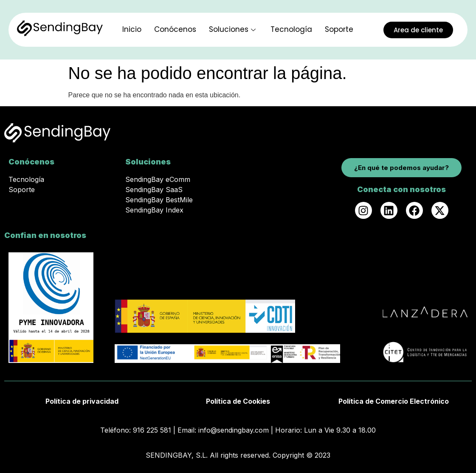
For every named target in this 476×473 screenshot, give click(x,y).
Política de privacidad (82, 401)
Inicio (132, 29)
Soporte (339, 29)
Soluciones (233, 29)
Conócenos (175, 29)
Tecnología (291, 29)
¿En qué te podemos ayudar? (401, 168)
